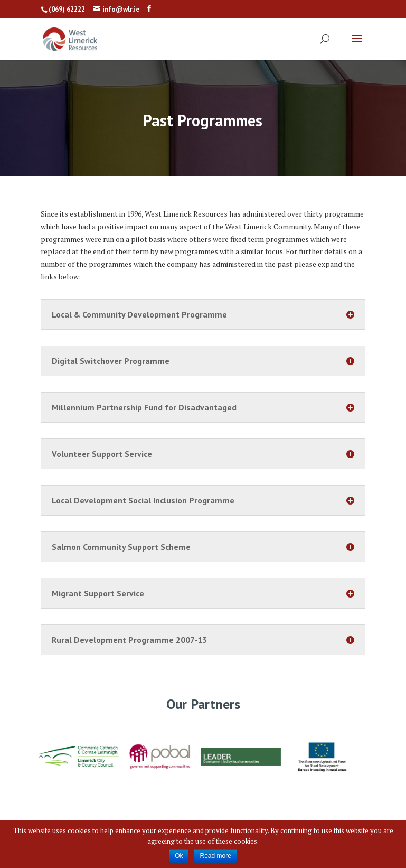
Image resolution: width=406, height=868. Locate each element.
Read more (215, 856)
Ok (179, 856)
